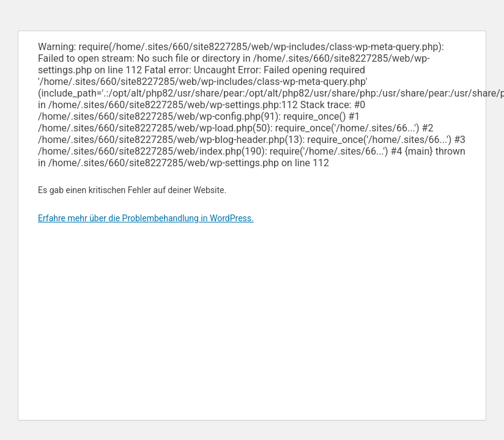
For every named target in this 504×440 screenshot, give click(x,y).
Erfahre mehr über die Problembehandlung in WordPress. (146, 218)
